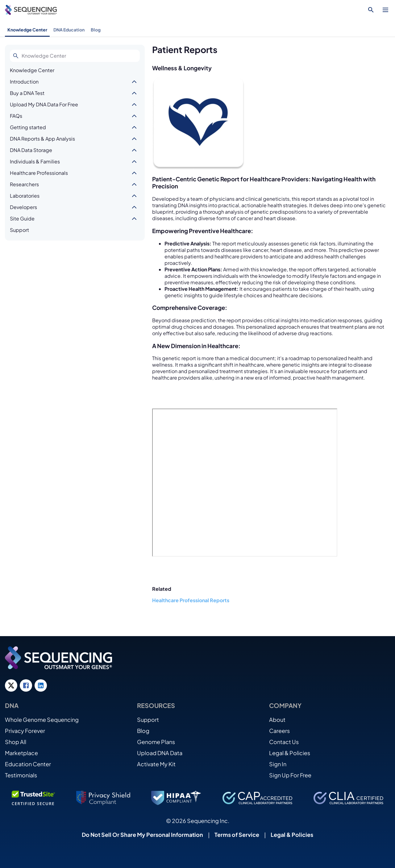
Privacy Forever (25, 731)
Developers (23, 207)
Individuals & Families (35, 161)
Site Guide (22, 218)
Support (19, 230)
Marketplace (21, 753)
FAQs (16, 116)
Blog (96, 30)
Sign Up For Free (290, 775)
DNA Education (69, 30)
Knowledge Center (27, 30)
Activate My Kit (156, 764)
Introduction (24, 82)
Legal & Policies (290, 753)
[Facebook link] (26, 685)
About (277, 720)
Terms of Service (237, 835)
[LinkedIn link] (41, 685)
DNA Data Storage (31, 150)
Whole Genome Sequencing (42, 720)
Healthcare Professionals (39, 173)
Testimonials (21, 775)
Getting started (28, 127)
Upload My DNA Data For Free (44, 104)
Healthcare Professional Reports (191, 600)
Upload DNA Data (160, 753)
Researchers (24, 184)
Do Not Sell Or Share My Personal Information (142, 835)
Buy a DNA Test (27, 93)
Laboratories (25, 196)
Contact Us (284, 742)
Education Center (28, 764)
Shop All (16, 742)
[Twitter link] (11, 685)
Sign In (278, 764)
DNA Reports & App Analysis (42, 139)
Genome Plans (156, 742)
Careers (279, 731)
